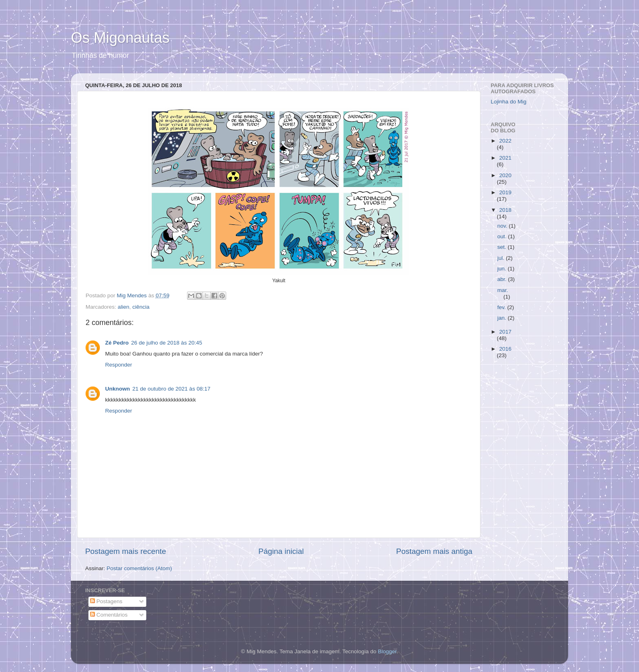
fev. (502, 307)
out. (502, 236)
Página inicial (281, 551)
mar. (502, 290)
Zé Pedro (117, 343)
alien (124, 307)
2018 (505, 210)
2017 (505, 332)
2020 (505, 175)
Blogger (387, 651)
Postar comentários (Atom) (140, 568)
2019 (505, 192)
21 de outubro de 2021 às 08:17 (171, 389)
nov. (503, 226)
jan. (502, 318)
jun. (502, 269)
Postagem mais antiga (434, 551)
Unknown (118, 389)
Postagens (106, 601)
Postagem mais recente (126, 551)
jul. (501, 258)
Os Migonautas (120, 38)
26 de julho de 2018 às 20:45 (167, 343)
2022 (505, 141)
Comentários (109, 615)
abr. (502, 279)
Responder (119, 365)
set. (502, 247)
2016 (505, 349)
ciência (141, 307)
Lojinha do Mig (509, 102)
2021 (505, 158)
